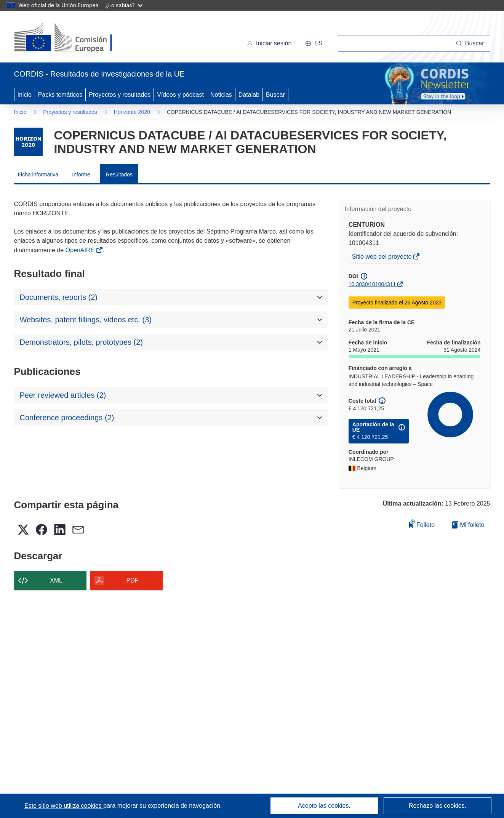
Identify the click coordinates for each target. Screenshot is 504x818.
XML (56, 580)
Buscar (275, 95)
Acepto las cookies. (324, 806)
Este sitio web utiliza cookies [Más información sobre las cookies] (64, 806)
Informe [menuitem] (81, 174)
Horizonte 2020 (132, 112)
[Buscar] (470, 43)
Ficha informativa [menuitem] (38, 174)
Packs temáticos (60, 95)
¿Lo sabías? (124, 5)
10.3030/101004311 (372, 284)
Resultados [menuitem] (119, 174)
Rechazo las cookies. (438, 806)
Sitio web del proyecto (382, 258)
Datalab (249, 95)
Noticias (221, 95)
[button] (314, 43)
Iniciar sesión (269, 43)
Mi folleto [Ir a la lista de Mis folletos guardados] (468, 525)
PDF (133, 580)
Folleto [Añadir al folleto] (422, 524)
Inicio (25, 95)
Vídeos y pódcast (180, 95)
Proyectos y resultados (120, 95)
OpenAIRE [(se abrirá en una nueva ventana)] (81, 250)
